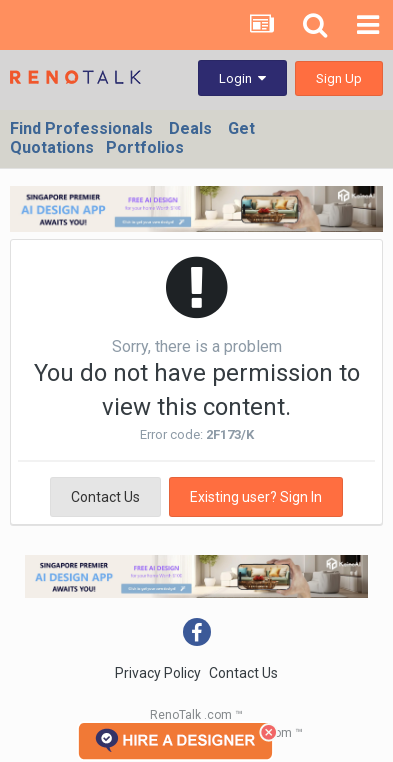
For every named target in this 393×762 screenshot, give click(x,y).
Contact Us (105, 497)
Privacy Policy (158, 673)
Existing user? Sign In (256, 497)
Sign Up (339, 78)
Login (242, 78)
